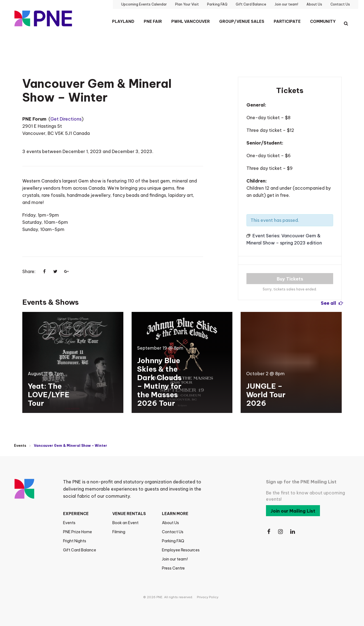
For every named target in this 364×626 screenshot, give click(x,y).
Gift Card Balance (80, 550)
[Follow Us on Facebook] (269, 532)
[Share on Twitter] (55, 271)
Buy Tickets (290, 279)
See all (331, 303)
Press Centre (173, 568)
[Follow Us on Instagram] (281, 532)
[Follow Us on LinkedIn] (293, 532)
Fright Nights (75, 541)
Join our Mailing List (293, 511)
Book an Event (125, 523)
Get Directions (66, 119)
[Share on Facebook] (44, 271)
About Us (170, 523)
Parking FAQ (173, 541)
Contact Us (173, 532)
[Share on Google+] (66, 271)
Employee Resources (181, 550)
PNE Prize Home (78, 532)
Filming (119, 532)
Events (20, 446)
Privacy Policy (208, 597)
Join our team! (175, 559)
